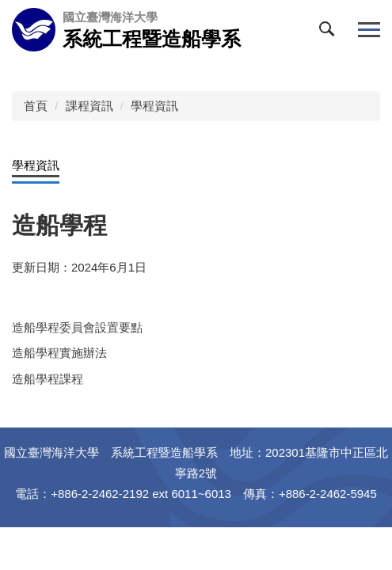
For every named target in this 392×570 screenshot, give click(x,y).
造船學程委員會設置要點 (77, 327)
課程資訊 (89, 106)
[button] (330, 32)
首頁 (36, 106)
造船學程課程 (48, 379)
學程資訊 (154, 106)
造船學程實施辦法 (59, 353)
